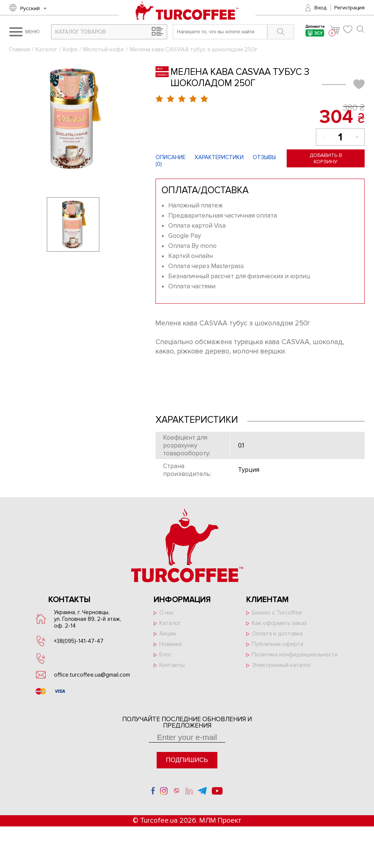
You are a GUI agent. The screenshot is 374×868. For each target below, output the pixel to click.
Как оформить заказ (279, 623)
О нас (167, 613)
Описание (171, 157)
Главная (20, 49)
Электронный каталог (282, 665)
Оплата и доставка (277, 634)
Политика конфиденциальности (295, 655)
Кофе (70, 49)
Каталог (46, 49)
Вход (320, 8)
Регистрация (349, 8)
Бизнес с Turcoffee (277, 613)
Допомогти (315, 32)
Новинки (171, 644)
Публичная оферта (278, 644)
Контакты (172, 665)
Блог (166, 655)
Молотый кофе (104, 49)
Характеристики (219, 157)
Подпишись (187, 760)
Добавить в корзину (326, 158)
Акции (168, 634)
